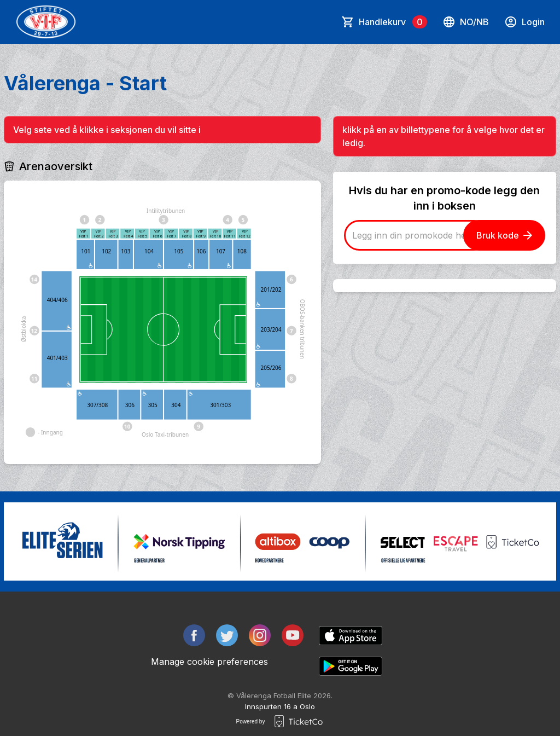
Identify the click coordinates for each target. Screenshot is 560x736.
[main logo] (46, 22)
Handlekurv (393, 22)
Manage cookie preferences (209, 662)
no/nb (466, 22)
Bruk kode (504, 235)
